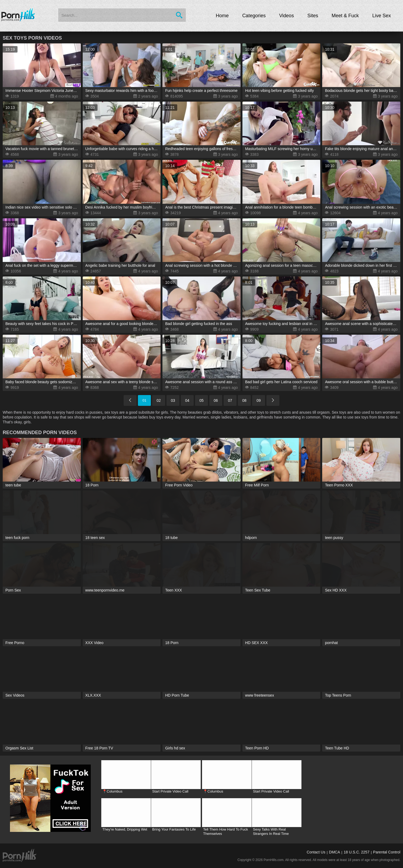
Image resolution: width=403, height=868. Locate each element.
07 (230, 400)
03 (173, 400)
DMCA (334, 852)
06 (216, 400)
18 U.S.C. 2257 (357, 852)
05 (202, 400)
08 (244, 400)
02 (159, 400)
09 (259, 400)
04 (187, 400)
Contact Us (316, 852)
